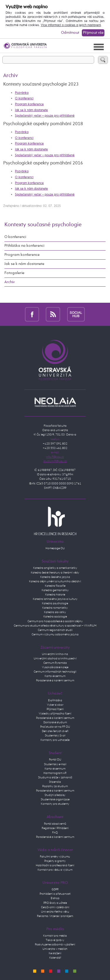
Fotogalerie (14, 273)
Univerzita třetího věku (55, 912)
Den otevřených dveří (55, 731)
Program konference (29, 104)
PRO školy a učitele (55, 903)
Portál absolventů (55, 824)
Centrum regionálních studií (55, 630)
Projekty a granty (55, 861)
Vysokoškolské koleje (55, 667)
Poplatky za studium (55, 786)
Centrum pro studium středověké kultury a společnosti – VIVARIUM (55, 626)
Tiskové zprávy (55, 940)
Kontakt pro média (55, 936)
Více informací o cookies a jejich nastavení (71, 25)
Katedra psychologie (55, 603)
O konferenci (24, 98)
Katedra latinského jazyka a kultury (55, 599)
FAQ (55, 833)
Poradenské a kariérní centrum (55, 680)
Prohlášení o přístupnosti (55, 894)
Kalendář (55, 958)
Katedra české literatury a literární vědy (55, 573)
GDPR (55, 889)
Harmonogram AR (55, 773)
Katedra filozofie (55, 586)
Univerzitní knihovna (55, 654)
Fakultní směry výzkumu (55, 857)
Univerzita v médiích (55, 949)
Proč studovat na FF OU (55, 727)
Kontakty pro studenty (55, 804)
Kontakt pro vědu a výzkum (55, 870)
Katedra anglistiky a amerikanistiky (55, 568)
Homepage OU (55, 548)
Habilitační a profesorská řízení (55, 865)
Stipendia (55, 782)
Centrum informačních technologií (55, 672)
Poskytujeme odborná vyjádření (55, 945)
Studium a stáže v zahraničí (55, 777)
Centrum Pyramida (55, 663)
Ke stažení (55, 953)
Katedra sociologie (55, 617)
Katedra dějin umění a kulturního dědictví (55, 581)
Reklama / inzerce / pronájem (55, 916)
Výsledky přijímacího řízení (55, 714)
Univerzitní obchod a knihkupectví (55, 659)
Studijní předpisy (55, 795)
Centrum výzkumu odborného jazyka (55, 634)
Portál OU (55, 760)
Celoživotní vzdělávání (55, 907)
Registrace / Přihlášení (55, 828)
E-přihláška (55, 700)
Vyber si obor (55, 705)
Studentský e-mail (55, 764)
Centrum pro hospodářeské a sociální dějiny (55, 621)
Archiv (10, 282)
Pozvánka (22, 93)
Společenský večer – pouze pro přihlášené (45, 116)
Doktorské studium (55, 722)
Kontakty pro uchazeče (55, 740)
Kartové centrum (55, 676)
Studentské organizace (55, 799)
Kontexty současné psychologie (43, 225)
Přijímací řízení (55, 709)
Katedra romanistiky (55, 608)
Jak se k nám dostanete (31, 110)
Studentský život (55, 736)
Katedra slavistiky (55, 612)
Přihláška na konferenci (24, 246)
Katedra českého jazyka (55, 577)
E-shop (55, 898)
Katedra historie (55, 595)
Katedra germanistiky (55, 590)
